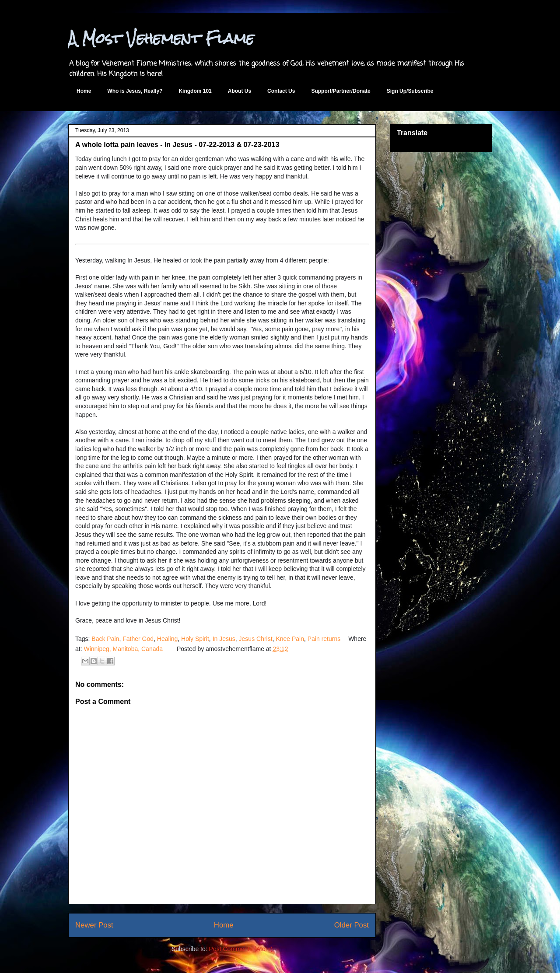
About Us (240, 91)
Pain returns (324, 639)
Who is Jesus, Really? (135, 91)
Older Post (352, 925)
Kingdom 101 (195, 91)
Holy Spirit (195, 639)
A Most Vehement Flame (161, 38)
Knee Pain (290, 639)
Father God (138, 639)
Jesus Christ (256, 639)
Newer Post (94, 925)
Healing (167, 639)
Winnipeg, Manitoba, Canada (123, 649)
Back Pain (105, 639)
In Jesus (224, 639)
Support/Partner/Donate (341, 91)
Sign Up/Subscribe (410, 91)
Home (84, 91)
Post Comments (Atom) (241, 949)
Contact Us (281, 91)
